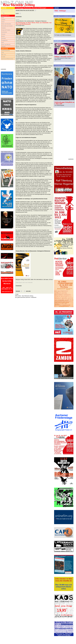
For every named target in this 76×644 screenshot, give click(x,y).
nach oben (28, 291)
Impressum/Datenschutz (7, 59)
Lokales (3, 20)
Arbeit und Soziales (6, 24)
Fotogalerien (4, 40)
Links (3, 53)
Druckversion (19, 17)
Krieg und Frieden (6, 30)
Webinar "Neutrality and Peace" (64, 57)
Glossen (3, 34)
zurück (17, 13)
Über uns (4, 55)
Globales (4, 28)
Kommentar (4, 32)
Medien (3, 36)
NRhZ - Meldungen (60, 11)
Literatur (3, 47)
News (3, 18)
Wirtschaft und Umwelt (7, 26)
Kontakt (3, 57)
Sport (3, 42)
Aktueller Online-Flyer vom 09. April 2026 (25, 10)
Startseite (18, 291)
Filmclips (4, 38)
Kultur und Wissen (6, 45)
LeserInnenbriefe (6, 51)
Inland (3, 22)
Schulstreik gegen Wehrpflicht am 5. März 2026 (64, 103)
